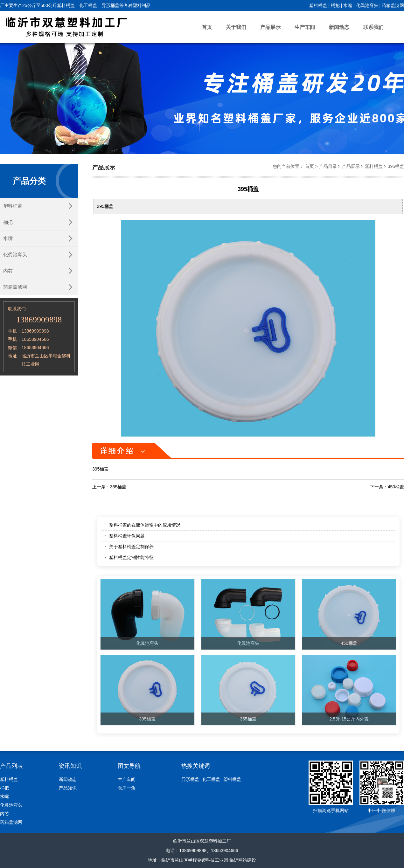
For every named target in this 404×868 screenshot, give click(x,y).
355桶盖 (118, 487)
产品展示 (270, 27)
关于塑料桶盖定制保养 (131, 547)
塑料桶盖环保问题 (127, 536)
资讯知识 (70, 766)
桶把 (335, 5)
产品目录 (328, 166)
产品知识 (68, 788)
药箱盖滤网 (393, 5)
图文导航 (129, 766)
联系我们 (373, 27)
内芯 (8, 271)
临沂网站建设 (243, 860)
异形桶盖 (190, 779)
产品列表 (11, 766)
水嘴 (348, 5)
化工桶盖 (211, 779)
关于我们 (236, 27)
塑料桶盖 (318, 5)
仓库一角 (127, 788)
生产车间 (305, 27)
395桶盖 (396, 166)
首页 (207, 27)
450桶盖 (396, 487)
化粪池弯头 (367, 5)
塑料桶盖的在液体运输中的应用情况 (145, 525)
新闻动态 (339, 27)
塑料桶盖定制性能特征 (131, 557)
